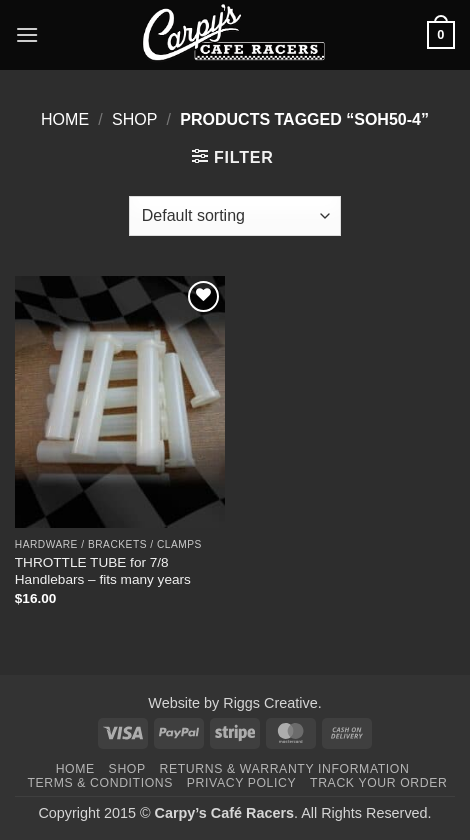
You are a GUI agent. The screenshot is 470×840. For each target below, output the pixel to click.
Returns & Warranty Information (285, 769)
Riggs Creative (270, 703)
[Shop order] (235, 216)
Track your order (378, 783)
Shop (134, 119)
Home (65, 119)
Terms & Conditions (100, 783)
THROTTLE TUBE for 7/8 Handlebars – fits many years (103, 571)
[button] (27, 34)
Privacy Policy (241, 783)
